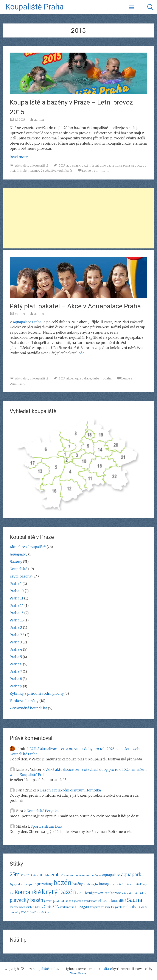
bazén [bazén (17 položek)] (63, 883)
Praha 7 (16, 671)
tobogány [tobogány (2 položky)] (95, 907)
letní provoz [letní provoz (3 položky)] (94, 893)
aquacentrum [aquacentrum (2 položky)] (71, 875)
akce (70, 378)
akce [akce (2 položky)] (35, 875)
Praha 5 (16, 657)
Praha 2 (16, 627)
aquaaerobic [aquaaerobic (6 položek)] (51, 875)
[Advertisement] (79, 218)
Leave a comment (95, 171)
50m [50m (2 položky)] (23, 875)
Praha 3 (16, 642)
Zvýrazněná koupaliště (28, 708)
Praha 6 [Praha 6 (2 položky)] (69, 901)
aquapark (73, 165)
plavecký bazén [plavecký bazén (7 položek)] (26, 900)
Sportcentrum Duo (46, 826)
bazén (86, 165)
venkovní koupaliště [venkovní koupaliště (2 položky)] (111, 907)
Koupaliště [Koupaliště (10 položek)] (28, 892)
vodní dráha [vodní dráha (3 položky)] (131, 907)
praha (107, 378)
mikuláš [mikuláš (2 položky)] (127, 893)
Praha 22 (17, 635)
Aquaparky (19, 554)
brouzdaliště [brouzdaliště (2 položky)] (116, 884)
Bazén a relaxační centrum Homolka (71, 790)
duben (97, 378)
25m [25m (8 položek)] (15, 874)
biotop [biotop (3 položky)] (104, 884)
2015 (62, 165)
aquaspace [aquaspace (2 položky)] (28, 884)
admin (39, 120)
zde (81, 353)
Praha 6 (16, 664)
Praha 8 (16, 679)
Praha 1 (16, 584)
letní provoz (101, 165)
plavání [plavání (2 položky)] (48, 901)
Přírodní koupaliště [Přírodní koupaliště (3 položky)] (112, 901)
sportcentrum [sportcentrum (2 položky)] (67, 907)
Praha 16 (17, 620)
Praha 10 (17, 591)
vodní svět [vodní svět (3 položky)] (29, 912)
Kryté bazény (21, 576)
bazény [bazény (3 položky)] (78, 884)
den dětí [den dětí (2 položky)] (134, 884)
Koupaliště (18, 569)
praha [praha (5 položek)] (58, 900)
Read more (21, 157)
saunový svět (39, 171)
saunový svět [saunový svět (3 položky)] (42, 907)
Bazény (16, 562)
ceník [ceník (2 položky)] (127, 884)
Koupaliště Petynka (43, 811)
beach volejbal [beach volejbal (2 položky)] (91, 884)
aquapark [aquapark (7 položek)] (131, 875)
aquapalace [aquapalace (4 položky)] (111, 875)
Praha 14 (17, 605)
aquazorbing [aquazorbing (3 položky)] (44, 884)
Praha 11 (16, 598)
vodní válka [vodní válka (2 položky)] (43, 912)
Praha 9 (16, 686)
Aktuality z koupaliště (32, 165)
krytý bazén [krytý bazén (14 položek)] (59, 892)
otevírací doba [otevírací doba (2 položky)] (139, 893)
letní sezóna (121, 165)
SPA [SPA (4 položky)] (56, 907)
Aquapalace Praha (27, 322)
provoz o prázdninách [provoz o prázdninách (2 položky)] (86, 901)
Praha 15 (17, 613)
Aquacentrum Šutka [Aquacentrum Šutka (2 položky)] (90, 875)
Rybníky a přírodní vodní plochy (37, 693)
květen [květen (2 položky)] (81, 893)
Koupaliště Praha (35, 7)
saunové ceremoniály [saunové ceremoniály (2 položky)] (21, 907)
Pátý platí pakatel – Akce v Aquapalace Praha (75, 306)
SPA (53, 171)
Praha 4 (16, 649)
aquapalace (83, 378)
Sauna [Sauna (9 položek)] (134, 900)
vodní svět (65, 171)
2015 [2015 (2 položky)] (29, 875)
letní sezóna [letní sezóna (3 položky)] (112, 893)
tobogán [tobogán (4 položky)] (82, 907)
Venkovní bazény (24, 701)
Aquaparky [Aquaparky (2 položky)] (16, 884)
